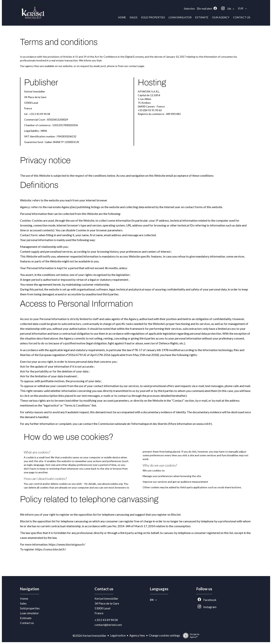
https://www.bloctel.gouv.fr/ (67, 544)
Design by (190, 636)
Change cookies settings (164, 635)
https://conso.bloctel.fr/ (51, 549)
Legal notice (118, 635)
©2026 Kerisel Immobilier (89, 635)
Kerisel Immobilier (106, 598)
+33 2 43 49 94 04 (106, 620)
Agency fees (137, 635)
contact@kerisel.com (108, 625)
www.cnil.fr (204, 424)
